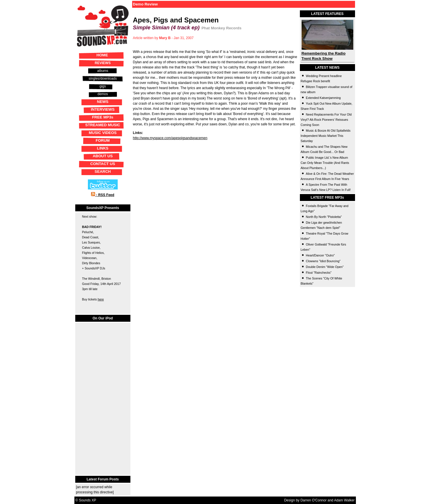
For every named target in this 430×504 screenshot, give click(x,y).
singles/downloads (103, 78)
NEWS (103, 102)
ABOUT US (103, 156)
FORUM (103, 140)
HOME (102, 55)
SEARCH (103, 171)
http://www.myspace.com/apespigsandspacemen (170, 138)
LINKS (103, 148)
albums (103, 71)
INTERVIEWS (103, 109)
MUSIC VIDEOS (103, 133)
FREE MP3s (103, 117)
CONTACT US (103, 164)
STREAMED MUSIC (103, 125)
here (101, 299)
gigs (103, 86)
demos (103, 94)
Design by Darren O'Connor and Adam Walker (319, 500)
